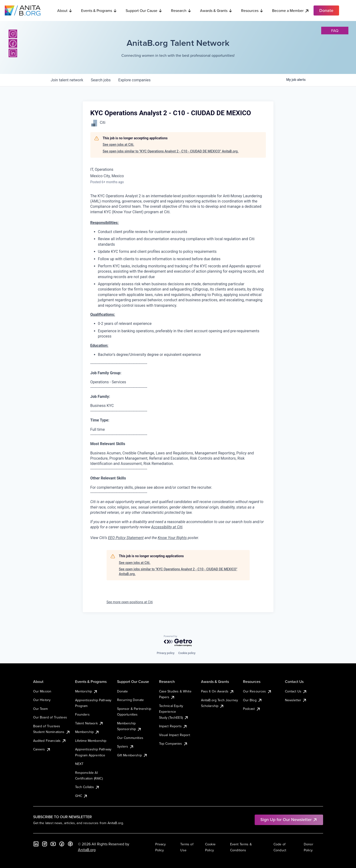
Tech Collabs (88, 787)
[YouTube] (53, 844)
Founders (82, 714)
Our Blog (253, 700)
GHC (81, 796)
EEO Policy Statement (126, 538)
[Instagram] (13, 34)
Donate (123, 691)
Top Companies (173, 743)
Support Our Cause (144, 10)
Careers (42, 749)
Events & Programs (99, 10)
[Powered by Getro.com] (178, 641)
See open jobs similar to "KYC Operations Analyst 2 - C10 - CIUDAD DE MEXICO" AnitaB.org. (171, 151)
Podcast (252, 709)
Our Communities (130, 738)
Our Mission (42, 691)
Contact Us (296, 691)
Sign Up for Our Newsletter (289, 819)
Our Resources (257, 691)
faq (335, 31)
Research (181, 10)
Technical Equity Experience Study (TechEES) (174, 712)
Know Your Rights (172, 538)
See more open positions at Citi (130, 602)
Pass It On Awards (218, 691)
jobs (101, 80)
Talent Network (89, 723)
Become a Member (291, 11)
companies (134, 80)
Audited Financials (50, 741)
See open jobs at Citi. (119, 145)
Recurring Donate (131, 700)
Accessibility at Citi (167, 527)
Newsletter (296, 700)
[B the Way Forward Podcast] (70, 844)
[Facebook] (13, 43)
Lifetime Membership (91, 741)
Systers (126, 746)
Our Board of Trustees (50, 717)
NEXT (79, 764)
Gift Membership (132, 755)
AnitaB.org (87, 850)
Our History (42, 700)
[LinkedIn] (13, 53)
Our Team (40, 709)
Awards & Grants (216, 10)
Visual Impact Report (175, 735)
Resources (252, 10)
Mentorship (87, 691)
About (65, 10)
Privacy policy (165, 653)
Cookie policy (187, 653)
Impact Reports (173, 726)
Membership (87, 732)
